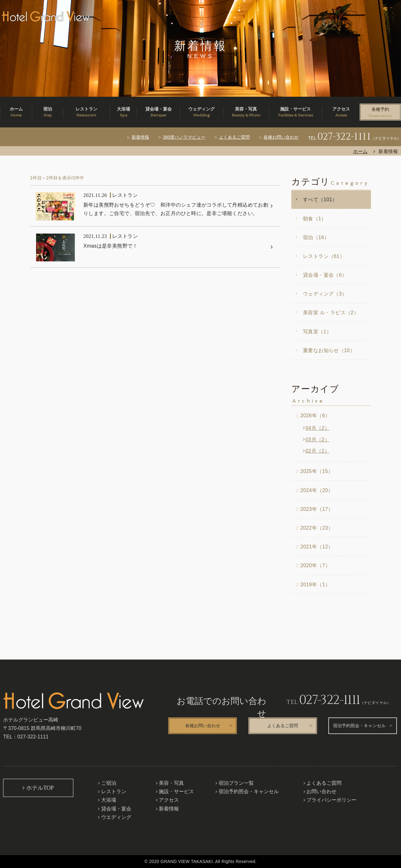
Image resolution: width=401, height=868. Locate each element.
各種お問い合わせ (281, 137)
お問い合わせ (321, 791)
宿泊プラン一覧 (236, 783)
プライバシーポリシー (331, 800)
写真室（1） (317, 332)
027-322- (344, 137)
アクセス (169, 800)
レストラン (114, 791)
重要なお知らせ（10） (329, 350)
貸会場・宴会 (116, 809)
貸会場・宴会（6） (325, 275)
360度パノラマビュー (184, 137)
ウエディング (116, 817)
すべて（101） (320, 200)
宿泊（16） (316, 237)
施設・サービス (176, 791)
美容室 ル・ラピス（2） (331, 313)
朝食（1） (315, 219)
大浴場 (109, 800)
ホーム (360, 151)
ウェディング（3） (325, 294)
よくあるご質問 (234, 137)
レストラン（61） (324, 256)
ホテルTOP (40, 788)
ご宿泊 (109, 783)
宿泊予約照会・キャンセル (359, 726)
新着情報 (140, 137)
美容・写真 (171, 783)
